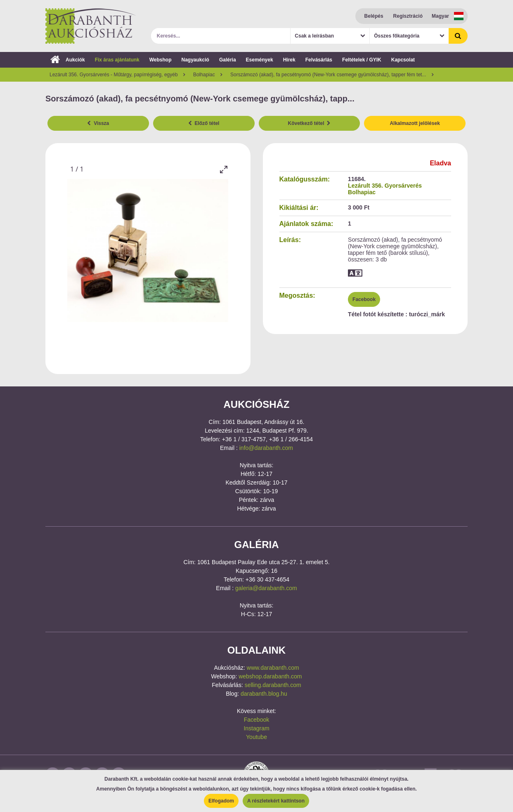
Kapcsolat (403, 60)
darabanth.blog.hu (264, 694)
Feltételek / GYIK (362, 60)
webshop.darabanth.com (270, 676)
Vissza (98, 123)
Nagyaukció (195, 60)
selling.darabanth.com (273, 685)
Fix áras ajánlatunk (117, 60)
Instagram (256, 728)
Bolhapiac (362, 192)
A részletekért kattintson (276, 801)
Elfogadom (221, 801)
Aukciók (68, 60)
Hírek (289, 60)
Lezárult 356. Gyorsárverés (385, 186)
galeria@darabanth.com (266, 588)
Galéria (228, 60)
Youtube (256, 737)
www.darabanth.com (273, 668)
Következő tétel (310, 123)
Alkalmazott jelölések (415, 123)
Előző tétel (204, 123)
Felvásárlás (319, 60)
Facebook (364, 299)
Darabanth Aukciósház (91, 26)
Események (260, 60)
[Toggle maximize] (224, 169)
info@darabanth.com (266, 448)
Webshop (161, 60)
